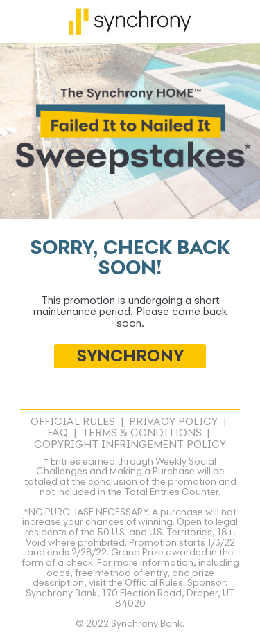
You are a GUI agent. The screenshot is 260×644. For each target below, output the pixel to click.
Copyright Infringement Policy (130, 445)
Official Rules (73, 422)
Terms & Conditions (142, 433)
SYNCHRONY (130, 357)
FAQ (58, 433)
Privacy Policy (173, 422)
